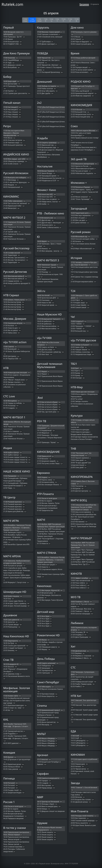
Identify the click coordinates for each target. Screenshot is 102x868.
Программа (84, 4)
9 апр (57, 20)
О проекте (95, 4)
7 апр (46, 20)
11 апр (70, 20)
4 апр (25, 20)
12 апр (77, 20)
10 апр (64, 20)
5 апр (32, 20)
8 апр (51, 20)
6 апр (39, 20)
